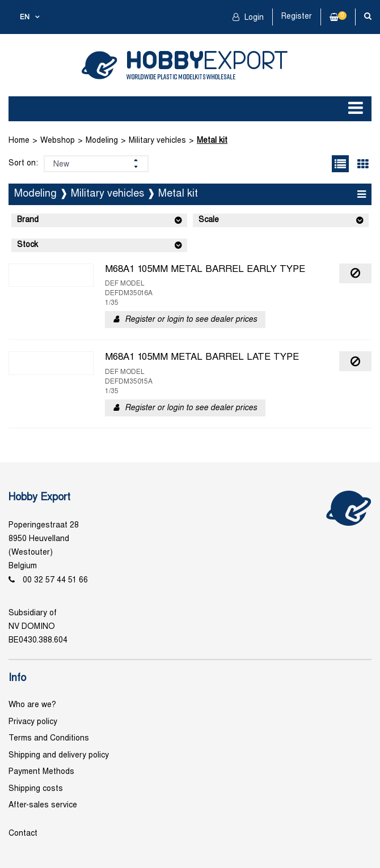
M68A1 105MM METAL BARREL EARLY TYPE (205, 270)
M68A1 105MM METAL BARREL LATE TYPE (202, 358)
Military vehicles (157, 141)
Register (297, 17)
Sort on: (23, 163)
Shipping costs (36, 789)
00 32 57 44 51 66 (55, 580)
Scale (209, 220)
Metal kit (212, 141)
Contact (23, 834)
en (25, 18)
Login (253, 18)
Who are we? (32, 705)
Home (19, 141)
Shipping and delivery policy (59, 756)
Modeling (102, 141)
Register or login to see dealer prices (191, 320)
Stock (28, 245)
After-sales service (43, 805)
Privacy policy (33, 722)
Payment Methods (41, 772)
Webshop (58, 141)
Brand (28, 220)
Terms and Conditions (49, 739)
